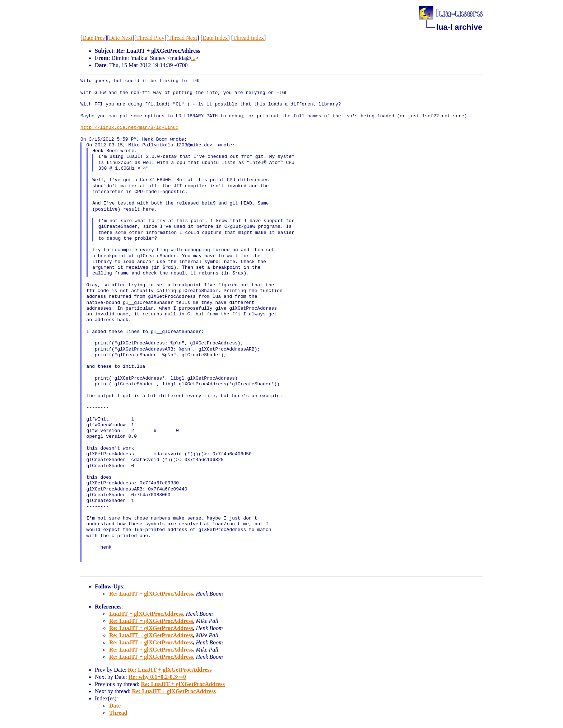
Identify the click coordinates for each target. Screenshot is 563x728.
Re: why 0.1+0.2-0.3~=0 (157, 677)
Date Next (121, 38)
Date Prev (94, 38)
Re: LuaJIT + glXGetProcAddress (151, 594)
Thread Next (183, 38)
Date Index (215, 38)
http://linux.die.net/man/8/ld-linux (129, 128)
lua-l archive (459, 27)
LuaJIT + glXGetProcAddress (146, 614)
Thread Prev (150, 38)
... (193, 58)
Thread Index (248, 38)
